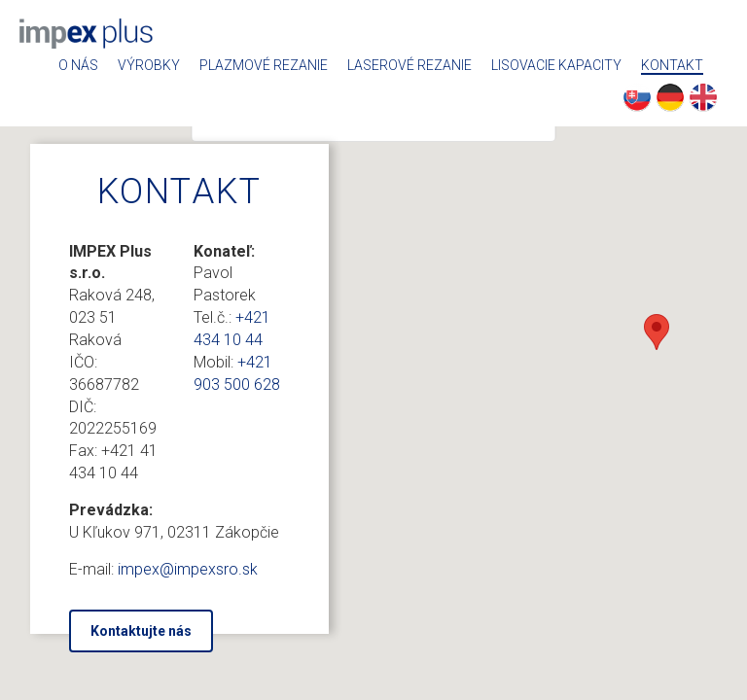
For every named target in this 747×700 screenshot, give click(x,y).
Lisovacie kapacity (556, 66)
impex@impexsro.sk (188, 569)
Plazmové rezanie (264, 66)
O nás (78, 66)
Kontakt (672, 66)
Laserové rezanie (409, 66)
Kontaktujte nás (141, 631)
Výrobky (149, 66)
